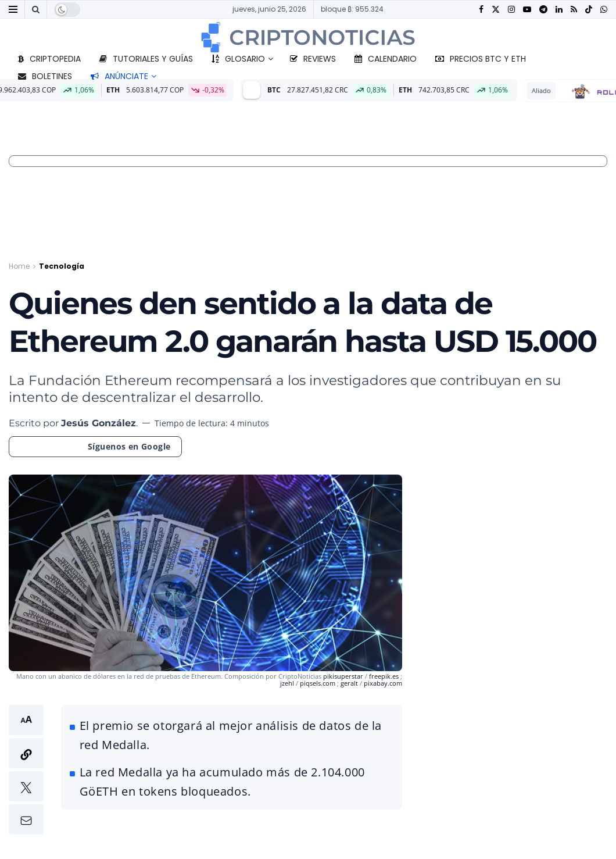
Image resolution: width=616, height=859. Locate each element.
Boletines (45, 76)
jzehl (288, 683)
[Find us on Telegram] (543, 10)
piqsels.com (318, 683)
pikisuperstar (344, 676)
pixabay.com (383, 683)
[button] (26, 770)
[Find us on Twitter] (496, 10)
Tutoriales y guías (146, 59)
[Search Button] (36, 9)
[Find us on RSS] (574, 10)
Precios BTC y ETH (481, 59)
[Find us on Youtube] (527, 10)
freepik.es (384, 676)
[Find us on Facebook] (481, 10)
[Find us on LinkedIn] (559, 10)
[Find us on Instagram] (511, 10)
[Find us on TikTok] (589, 10)
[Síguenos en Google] (95, 447)
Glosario (238, 59)
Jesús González (99, 423)
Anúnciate (119, 76)
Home (19, 266)
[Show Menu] (13, 9)
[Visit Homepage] (308, 37)
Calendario (386, 59)
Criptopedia (49, 59)
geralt (349, 683)
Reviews (313, 59)
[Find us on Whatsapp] (604, 10)
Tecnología (62, 266)
